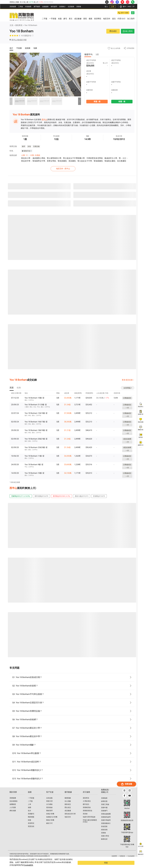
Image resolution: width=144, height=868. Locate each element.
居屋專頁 (31, 827)
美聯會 (79, 7)
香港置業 (104, 831)
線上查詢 (128, 31)
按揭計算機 (50, 818)
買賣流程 (31, 830)
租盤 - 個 (122, 101)
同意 (130, 864)
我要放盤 (127, 855)
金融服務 (45, 7)
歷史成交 (113, 31)
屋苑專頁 (19, 25)
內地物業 (28, 7)
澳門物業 (37, 7)
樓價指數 (68, 802)
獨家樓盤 (31, 821)
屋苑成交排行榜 (70, 818)
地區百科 (68, 821)
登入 (106, 7)
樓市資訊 (86, 808)
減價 (29, 811)
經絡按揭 (104, 834)
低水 (29, 815)
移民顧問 (54, 7)
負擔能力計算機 (52, 821)
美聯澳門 (104, 815)
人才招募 (13, 811)
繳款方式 (49, 827)
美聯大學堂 (105, 840)
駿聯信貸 (104, 843)
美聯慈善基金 (88, 815)
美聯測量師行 (106, 827)
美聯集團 (13, 7)
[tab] (12, 387)
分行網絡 (49, 808)
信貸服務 (71, 7)
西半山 (44, 120)
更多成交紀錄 (127, 379)
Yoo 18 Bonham (31, 25)
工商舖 (20, 7)
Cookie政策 (46, 865)
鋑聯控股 (104, 805)
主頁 (11, 25)
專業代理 (49, 805)
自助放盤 (49, 802)
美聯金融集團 (106, 818)
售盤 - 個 (97, 101)
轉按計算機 (50, 824)
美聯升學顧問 (106, 824)
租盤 (29, 824)
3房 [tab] (97, 54)
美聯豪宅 (31, 818)
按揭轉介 (62, 7)
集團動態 (13, 808)
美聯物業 (104, 802)
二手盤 (30, 805)
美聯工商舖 (105, 808)
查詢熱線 (49, 811)
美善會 (85, 818)
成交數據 (68, 815)
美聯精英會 (87, 811)
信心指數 (68, 805)
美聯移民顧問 (106, 821)
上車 (29, 808)
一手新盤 (31, 802)
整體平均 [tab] (88, 54)
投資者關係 (13, 805)
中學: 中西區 (35, 155)
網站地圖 (13, 815)
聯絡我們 (49, 815)
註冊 (113, 7)
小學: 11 (25, 155)
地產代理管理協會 (89, 821)
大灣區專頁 (87, 805)
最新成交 (68, 808)
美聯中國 (104, 812)
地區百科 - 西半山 (73, 168)
